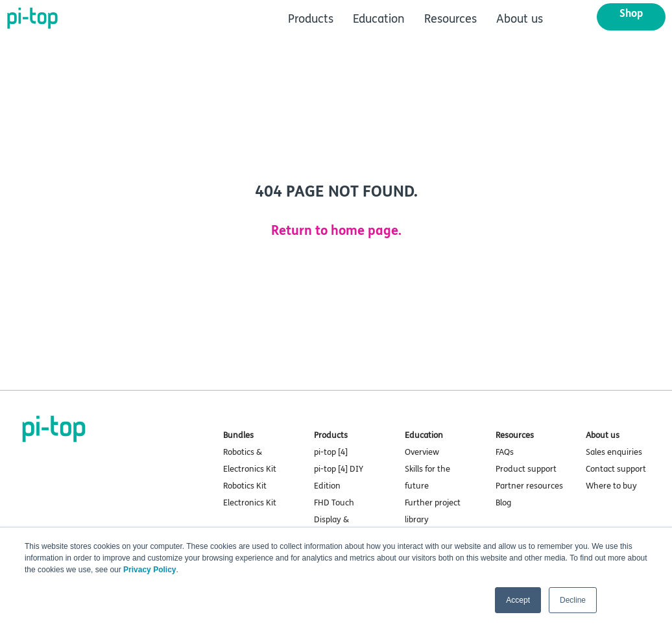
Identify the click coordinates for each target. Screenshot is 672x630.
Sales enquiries (614, 452)
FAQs (505, 452)
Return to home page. (336, 231)
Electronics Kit (250, 503)
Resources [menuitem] (450, 19)
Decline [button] (573, 600)
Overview (422, 452)
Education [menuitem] (379, 19)
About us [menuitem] (520, 19)
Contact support (616, 469)
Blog (503, 503)
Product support (526, 469)
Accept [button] (518, 600)
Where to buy (611, 486)
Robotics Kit (245, 486)
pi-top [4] (331, 452)
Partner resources (529, 486)
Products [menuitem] (311, 19)
